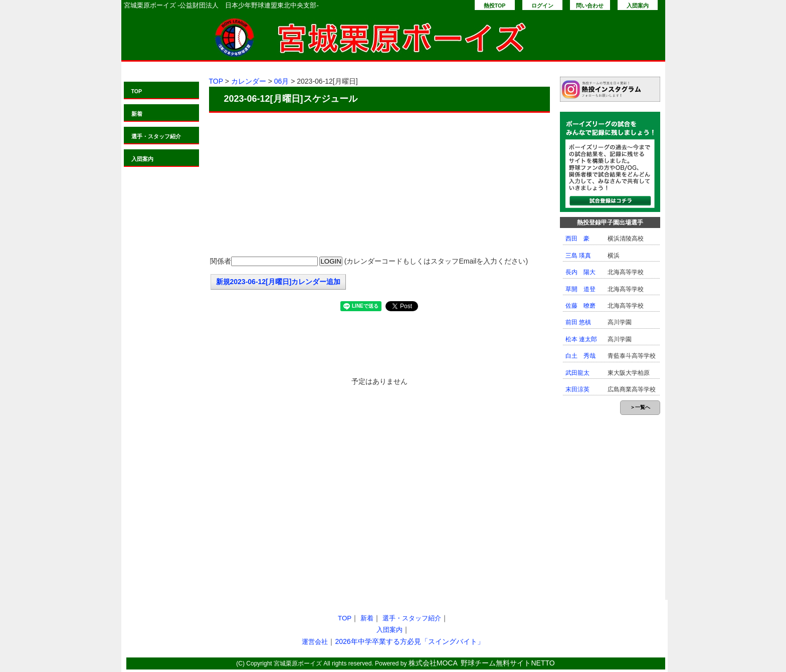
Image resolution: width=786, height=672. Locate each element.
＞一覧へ (640, 407)
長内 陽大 (580, 272)
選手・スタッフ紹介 (156, 136)
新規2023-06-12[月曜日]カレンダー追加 (278, 282)
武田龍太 (577, 373)
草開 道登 (580, 289)
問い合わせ (590, 6)
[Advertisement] (379, 185)
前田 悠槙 (578, 322)
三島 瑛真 (578, 256)
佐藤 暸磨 (580, 306)
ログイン (542, 6)
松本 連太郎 (581, 339)
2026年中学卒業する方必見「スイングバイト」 (409, 641)
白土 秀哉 (580, 356)
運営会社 (315, 642)
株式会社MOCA (433, 663)
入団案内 (638, 6)
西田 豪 (577, 239)
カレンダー (249, 81)
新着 (137, 114)
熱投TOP (495, 6)
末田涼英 (577, 389)
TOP (137, 91)
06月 (282, 81)
